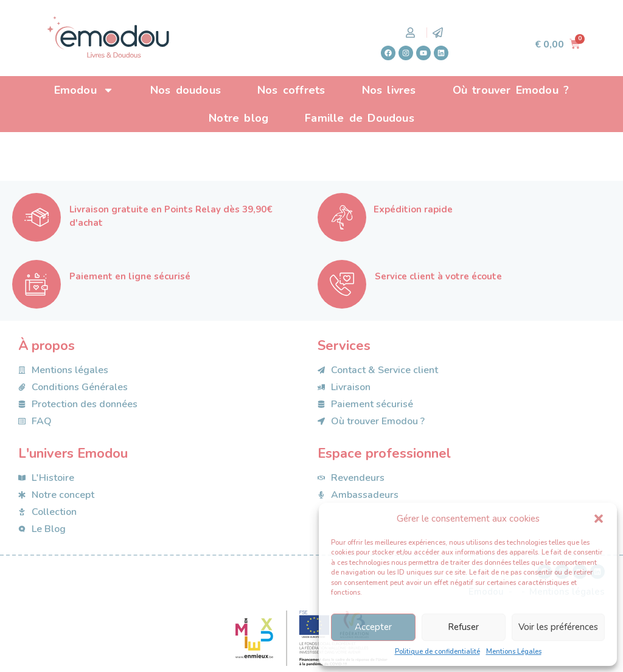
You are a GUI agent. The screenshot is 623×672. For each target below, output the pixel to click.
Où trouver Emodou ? (511, 90)
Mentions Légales (514, 652)
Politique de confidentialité (437, 652)
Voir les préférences (558, 627)
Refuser (463, 627)
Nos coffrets (291, 90)
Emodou (84, 90)
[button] (599, 519)
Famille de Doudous (360, 118)
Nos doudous (186, 90)
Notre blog (238, 118)
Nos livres (389, 90)
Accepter (373, 627)
